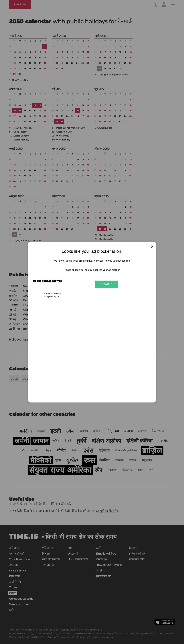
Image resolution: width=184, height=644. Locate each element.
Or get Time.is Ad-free (47, 281)
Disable (106, 284)
